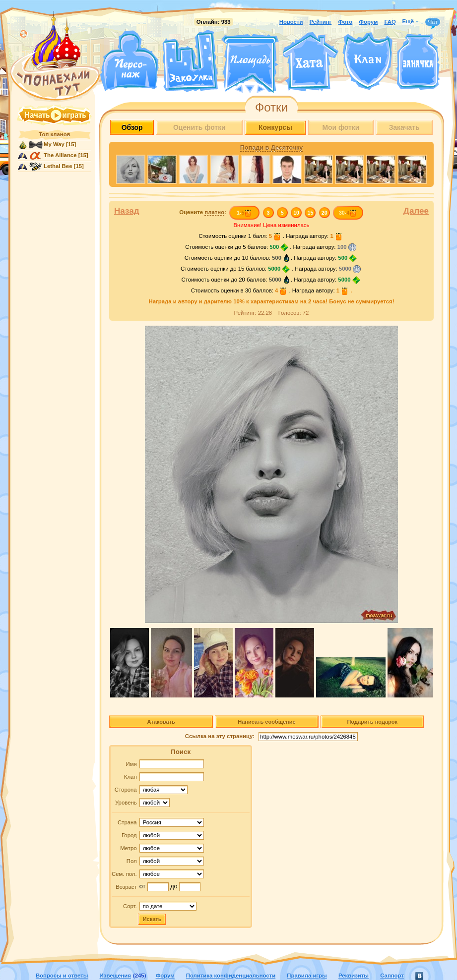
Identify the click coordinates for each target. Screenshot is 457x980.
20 (325, 213)
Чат (433, 22)
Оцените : (203, 212)
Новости (291, 22)
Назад (127, 211)
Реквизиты (354, 976)
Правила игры (307, 976)
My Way (54, 144)
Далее (416, 211)
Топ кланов (54, 134)
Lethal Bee (58, 166)
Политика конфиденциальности (231, 976)
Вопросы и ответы (62, 976)
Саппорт (392, 976)
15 (311, 213)
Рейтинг (321, 22)
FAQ (390, 22)
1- (244, 213)
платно (214, 212)
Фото (345, 22)
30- (348, 213)
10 (296, 213)
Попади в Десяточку (271, 148)
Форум (368, 22)
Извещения (115, 976)
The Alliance (60, 155)
